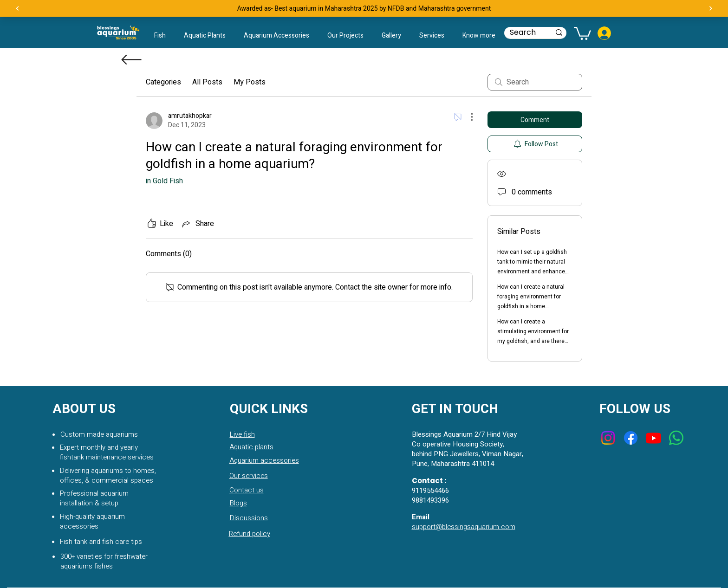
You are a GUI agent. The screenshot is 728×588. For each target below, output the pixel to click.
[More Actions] (467, 117)
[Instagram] (608, 438)
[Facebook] (631, 438)
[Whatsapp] (676, 438)
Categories (163, 82)
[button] (479, 36)
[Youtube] (653, 438)
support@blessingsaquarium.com (464, 527)
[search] (535, 82)
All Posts (207, 82)
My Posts (250, 82)
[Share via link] (197, 224)
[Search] (523, 32)
